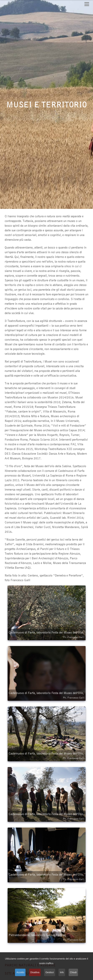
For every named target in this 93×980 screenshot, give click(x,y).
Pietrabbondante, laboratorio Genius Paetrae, (47, 937)
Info (62, 972)
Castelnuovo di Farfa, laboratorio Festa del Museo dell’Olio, (47, 635)
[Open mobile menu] (87, 4)
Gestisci (50, 972)
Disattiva (35, 972)
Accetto (20, 972)
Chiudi (73, 972)
